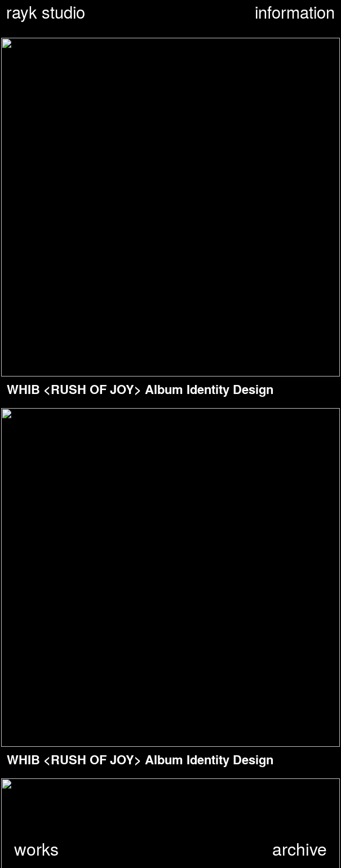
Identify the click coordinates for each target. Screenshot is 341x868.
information (295, 12)
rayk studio (46, 12)
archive (300, 849)
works (36, 849)
